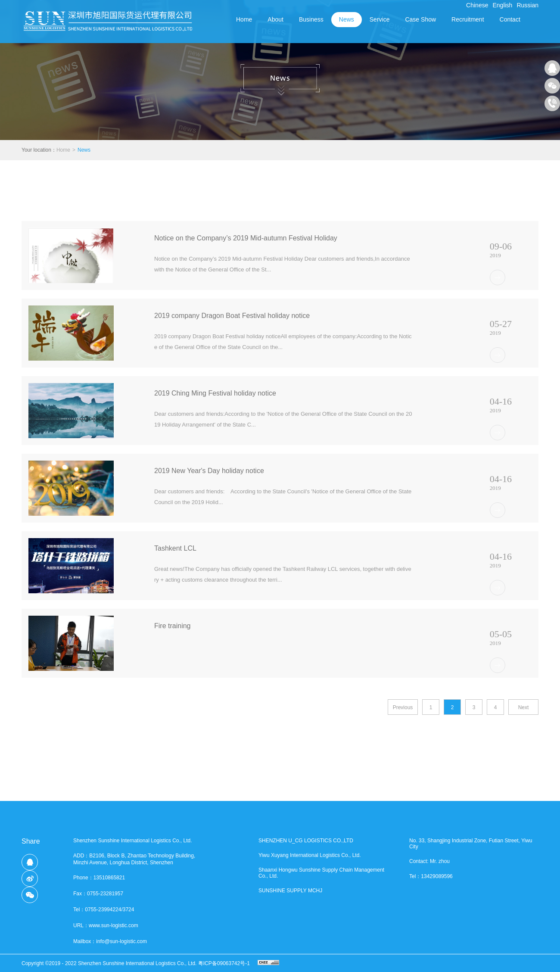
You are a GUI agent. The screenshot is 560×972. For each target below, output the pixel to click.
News (84, 150)
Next (524, 707)
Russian (527, 5)
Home (244, 19)
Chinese (477, 5)
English (502, 5)
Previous (403, 707)
